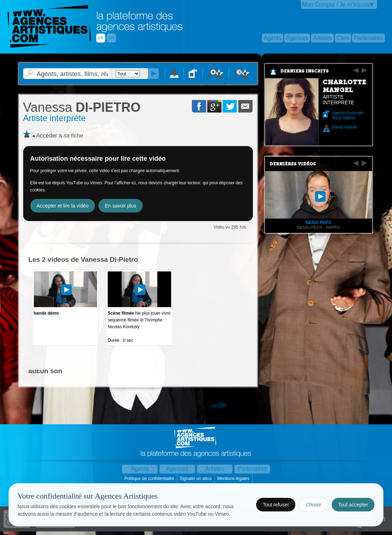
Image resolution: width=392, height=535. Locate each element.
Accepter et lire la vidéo (63, 206)
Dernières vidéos (293, 164)
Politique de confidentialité (150, 479)
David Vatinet (345, 127)
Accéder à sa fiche (60, 136)
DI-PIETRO (82, 107)
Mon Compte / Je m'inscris (336, 4)
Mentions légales (234, 479)
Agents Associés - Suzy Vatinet (349, 115)
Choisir (314, 505)
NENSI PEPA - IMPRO (318, 227)
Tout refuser (276, 505)
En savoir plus (121, 206)
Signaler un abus (196, 479)
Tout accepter (353, 505)
